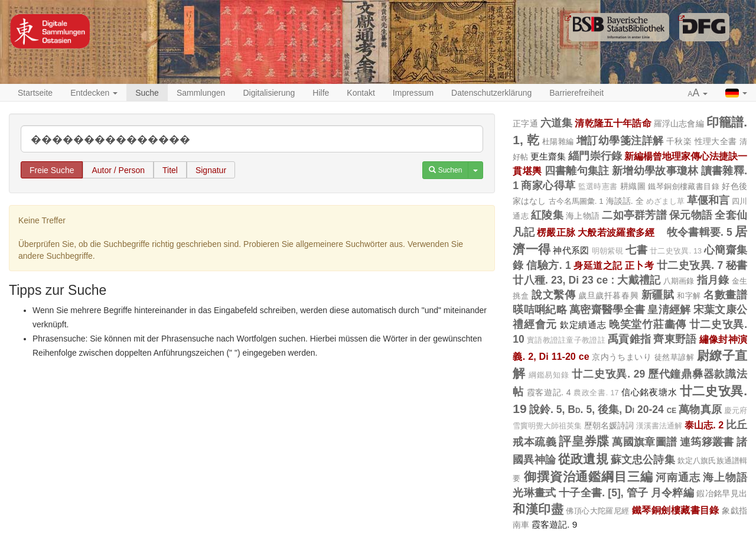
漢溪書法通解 (659, 426)
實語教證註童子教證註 (566, 340)
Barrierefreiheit (576, 93)
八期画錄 (679, 281)
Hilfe (321, 93)
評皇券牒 (584, 441)
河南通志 (678, 477)
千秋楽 (679, 141)
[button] (698, 93)
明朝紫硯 (607, 251)
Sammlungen (201, 93)
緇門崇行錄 (595, 156)
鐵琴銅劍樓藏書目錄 (684, 186)
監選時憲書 (598, 187)
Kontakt (361, 93)
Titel (170, 170)
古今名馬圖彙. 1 (576, 201)
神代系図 (571, 250)
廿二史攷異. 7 (690, 265)
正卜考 (639, 265)
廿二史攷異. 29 (608, 374)
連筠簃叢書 (707, 442)
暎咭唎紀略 (540, 310)
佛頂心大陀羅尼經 (597, 511)
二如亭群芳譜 (634, 215)
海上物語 (583, 216)
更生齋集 (548, 156)
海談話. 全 (625, 201)
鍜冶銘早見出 (722, 493)
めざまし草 (665, 201)
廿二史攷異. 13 (676, 251)
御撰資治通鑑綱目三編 (589, 477)
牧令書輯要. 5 (700, 232)
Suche (147, 93)
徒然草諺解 (674, 357)
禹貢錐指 (629, 339)
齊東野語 (675, 339)
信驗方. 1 (548, 265)
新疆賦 (658, 295)
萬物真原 (700, 409)
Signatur (211, 170)
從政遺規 (583, 459)
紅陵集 (547, 215)
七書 (636, 250)
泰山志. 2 (704, 425)
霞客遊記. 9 (554, 524)
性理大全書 (716, 141)
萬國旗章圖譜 (644, 442)
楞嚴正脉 (556, 232)
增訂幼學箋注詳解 (620, 141)
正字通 (525, 123)
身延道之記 (598, 265)
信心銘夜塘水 (649, 392)
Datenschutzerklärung (491, 93)
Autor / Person (118, 170)
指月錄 (713, 280)
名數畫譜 (725, 295)
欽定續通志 (583, 325)
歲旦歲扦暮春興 (608, 295)
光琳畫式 (534, 493)
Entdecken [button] (94, 93)
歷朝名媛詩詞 (609, 425)
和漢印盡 (538, 509)
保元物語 (691, 215)
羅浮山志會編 (679, 123)
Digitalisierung (269, 93)
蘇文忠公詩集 (643, 460)
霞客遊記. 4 (549, 392)
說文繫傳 (553, 295)
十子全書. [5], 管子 (604, 493)
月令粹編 (672, 493)
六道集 (556, 123)
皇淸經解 (669, 310)
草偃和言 (708, 200)
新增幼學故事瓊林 (655, 171)
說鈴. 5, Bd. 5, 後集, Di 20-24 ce (603, 409)
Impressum (413, 93)
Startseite (35, 93)
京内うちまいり (622, 357)
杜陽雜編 (558, 142)
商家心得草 (548, 186)
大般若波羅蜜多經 (621, 232)
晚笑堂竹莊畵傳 (648, 324)
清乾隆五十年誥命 (613, 123)
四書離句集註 (577, 171)
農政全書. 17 (596, 393)
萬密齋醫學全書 (607, 310)
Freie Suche (52, 170)
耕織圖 (633, 186)
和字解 (689, 296)
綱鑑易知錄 (549, 375)
